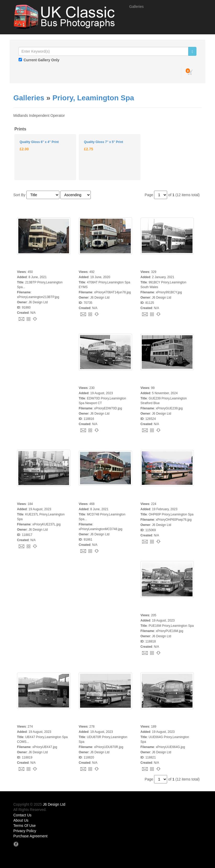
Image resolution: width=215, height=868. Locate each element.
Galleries (136, 7)
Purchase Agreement (30, 836)
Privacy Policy (25, 831)
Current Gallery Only (41, 60)
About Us (21, 820)
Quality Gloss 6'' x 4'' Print (39, 142)
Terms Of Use (25, 826)
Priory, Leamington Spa (93, 98)
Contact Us (22, 815)
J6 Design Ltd (54, 804)
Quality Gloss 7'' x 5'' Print (103, 142)
